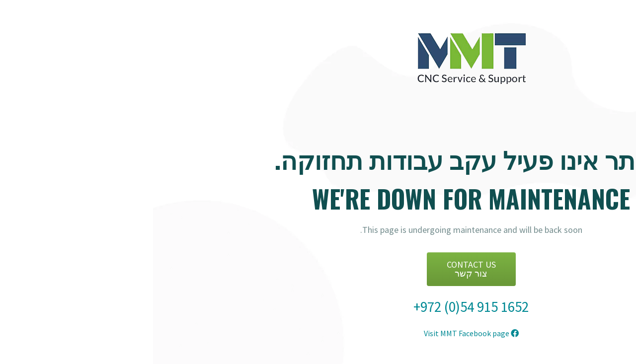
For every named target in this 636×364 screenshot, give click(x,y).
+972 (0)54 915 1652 (318, 307)
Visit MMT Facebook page (318, 333)
